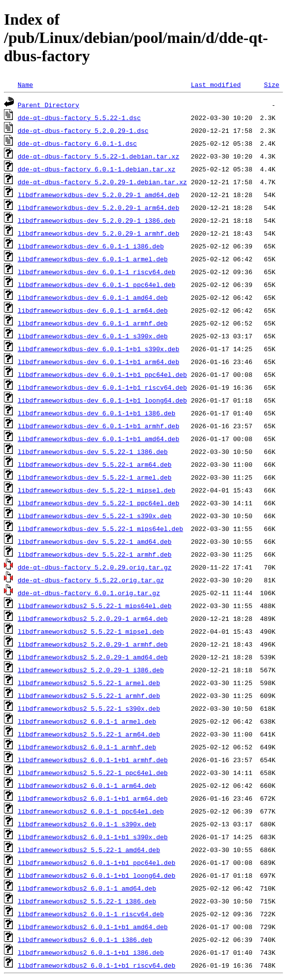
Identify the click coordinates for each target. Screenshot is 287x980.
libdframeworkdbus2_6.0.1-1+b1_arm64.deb (93, 798)
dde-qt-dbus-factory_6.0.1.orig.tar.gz (89, 593)
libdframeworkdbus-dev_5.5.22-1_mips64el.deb (100, 529)
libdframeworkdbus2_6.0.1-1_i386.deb (85, 939)
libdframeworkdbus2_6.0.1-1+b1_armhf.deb (93, 760)
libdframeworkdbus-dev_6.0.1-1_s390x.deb (93, 336)
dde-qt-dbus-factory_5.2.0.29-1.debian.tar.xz (102, 182)
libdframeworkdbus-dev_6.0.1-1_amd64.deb (93, 297)
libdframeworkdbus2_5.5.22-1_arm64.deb (89, 734)
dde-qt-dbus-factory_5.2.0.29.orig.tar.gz (95, 567)
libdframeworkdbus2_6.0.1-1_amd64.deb (87, 888)
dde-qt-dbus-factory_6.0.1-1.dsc (77, 143)
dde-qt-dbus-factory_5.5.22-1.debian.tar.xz (99, 156)
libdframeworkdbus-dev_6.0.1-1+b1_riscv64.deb (102, 387)
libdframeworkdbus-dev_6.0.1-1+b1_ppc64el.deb (102, 374)
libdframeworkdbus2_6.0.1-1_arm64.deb (87, 785)
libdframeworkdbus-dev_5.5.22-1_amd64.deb (95, 541)
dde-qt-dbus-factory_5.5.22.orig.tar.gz (91, 580)
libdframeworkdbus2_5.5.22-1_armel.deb (89, 683)
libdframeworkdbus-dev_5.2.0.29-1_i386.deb (97, 220)
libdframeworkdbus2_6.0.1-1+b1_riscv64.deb (97, 965)
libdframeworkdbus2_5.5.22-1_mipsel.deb (91, 631)
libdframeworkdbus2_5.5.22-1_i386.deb (87, 901)
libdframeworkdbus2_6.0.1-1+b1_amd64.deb (93, 927)
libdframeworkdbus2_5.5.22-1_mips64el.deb (95, 606)
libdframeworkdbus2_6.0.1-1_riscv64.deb (91, 914)
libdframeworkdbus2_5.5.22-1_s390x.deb (89, 708)
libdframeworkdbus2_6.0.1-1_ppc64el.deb (91, 811)
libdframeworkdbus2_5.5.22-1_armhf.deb (89, 695)
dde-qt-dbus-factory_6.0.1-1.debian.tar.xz (97, 169)
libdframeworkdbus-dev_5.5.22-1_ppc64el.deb (99, 503)
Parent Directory (49, 105)
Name (25, 84)
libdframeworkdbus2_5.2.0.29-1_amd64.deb (93, 657)
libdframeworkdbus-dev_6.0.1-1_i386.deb (91, 246)
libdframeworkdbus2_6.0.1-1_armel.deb (87, 721)
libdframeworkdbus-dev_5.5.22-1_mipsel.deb (97, 490)
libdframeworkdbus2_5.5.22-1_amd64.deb (89, 850)
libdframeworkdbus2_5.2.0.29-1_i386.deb (91, 670)
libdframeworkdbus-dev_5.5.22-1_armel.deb (95, 477)
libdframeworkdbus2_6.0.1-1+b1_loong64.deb (97, 875)
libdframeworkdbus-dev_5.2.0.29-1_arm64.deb (99, 207)
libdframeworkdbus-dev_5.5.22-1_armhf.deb (95, 554)
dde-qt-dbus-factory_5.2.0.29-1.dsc (83, 130)
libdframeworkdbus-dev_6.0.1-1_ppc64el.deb (97, 285)
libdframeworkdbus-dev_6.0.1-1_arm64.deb (93, 310)
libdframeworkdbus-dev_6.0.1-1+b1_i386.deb (97, 413)
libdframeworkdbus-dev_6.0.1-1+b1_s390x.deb (99, 349)
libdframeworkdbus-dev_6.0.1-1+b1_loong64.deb (102, 400)
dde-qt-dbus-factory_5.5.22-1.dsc (79, 118)
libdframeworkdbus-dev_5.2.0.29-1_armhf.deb (99, 233)
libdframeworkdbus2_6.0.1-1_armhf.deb (87, 747)
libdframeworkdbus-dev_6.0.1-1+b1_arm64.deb (99, 362)
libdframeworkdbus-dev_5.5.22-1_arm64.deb (95, 464)
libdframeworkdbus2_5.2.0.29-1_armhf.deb (93, 644)
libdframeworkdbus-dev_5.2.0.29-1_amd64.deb (99, 195)
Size (271, 84)
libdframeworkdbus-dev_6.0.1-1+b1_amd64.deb (99, 439)
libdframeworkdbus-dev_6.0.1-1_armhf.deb (93, 323)
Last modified (216, 84)
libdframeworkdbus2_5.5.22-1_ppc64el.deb (93, 773)
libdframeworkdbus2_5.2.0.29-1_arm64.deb (93, 618)
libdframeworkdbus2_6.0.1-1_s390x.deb (87, 824)
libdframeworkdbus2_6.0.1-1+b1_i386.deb (91, 952)
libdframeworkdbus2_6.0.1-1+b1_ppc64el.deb (97, 862)
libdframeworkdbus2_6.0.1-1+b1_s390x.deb (93, 837)
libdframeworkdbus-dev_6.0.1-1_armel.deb (93, 259)
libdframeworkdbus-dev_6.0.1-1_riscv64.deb (97, 272)
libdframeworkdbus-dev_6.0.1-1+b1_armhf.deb (99, 426)
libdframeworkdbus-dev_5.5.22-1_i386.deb (93, 451)
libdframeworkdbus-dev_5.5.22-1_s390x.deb (95, 516)
